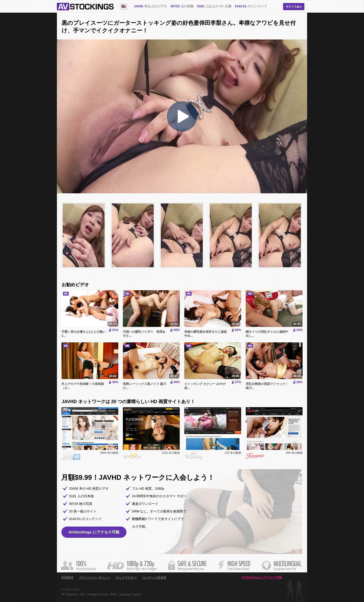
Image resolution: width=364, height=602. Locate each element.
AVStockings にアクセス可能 (94, 532)
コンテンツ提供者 (154, 577)
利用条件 (67, 577)
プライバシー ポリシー (94, 577)
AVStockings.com (85, 7)
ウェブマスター (126, 577)
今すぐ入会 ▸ (294, 7)
